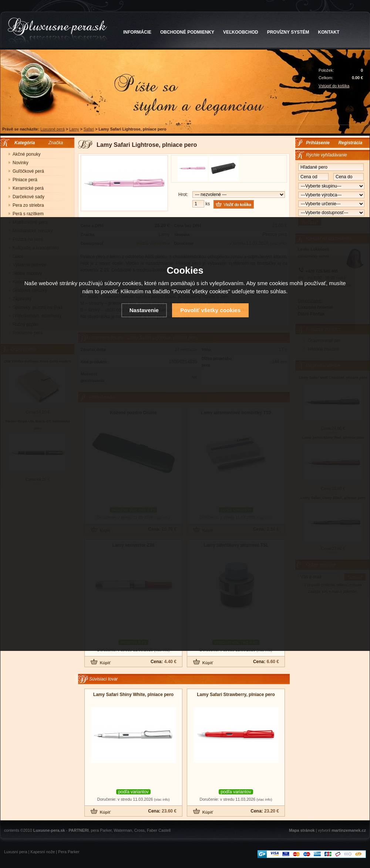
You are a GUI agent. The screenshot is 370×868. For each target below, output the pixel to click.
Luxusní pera (16, 852)
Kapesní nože (43, 852)
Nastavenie (144, 310)
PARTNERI (78, 830)
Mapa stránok (302, 830)
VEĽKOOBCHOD (241, 32)
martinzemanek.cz (349, 830)
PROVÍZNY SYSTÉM (288, 32)
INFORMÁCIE (137, 32)
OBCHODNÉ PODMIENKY (187, 32)
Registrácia (350, 143)
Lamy (74, 129)
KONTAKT (329, 32)
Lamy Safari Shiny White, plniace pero (133, 695)
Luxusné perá (52, 129)
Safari (89, 129)
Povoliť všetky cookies (210, 310)
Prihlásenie (318, 143)
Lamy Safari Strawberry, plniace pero (236, 695)
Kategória (23, 143)
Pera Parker (69, 852)
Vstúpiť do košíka (334, 86)
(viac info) (162, 799)
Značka (56, 143)
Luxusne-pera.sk (49, 830)
